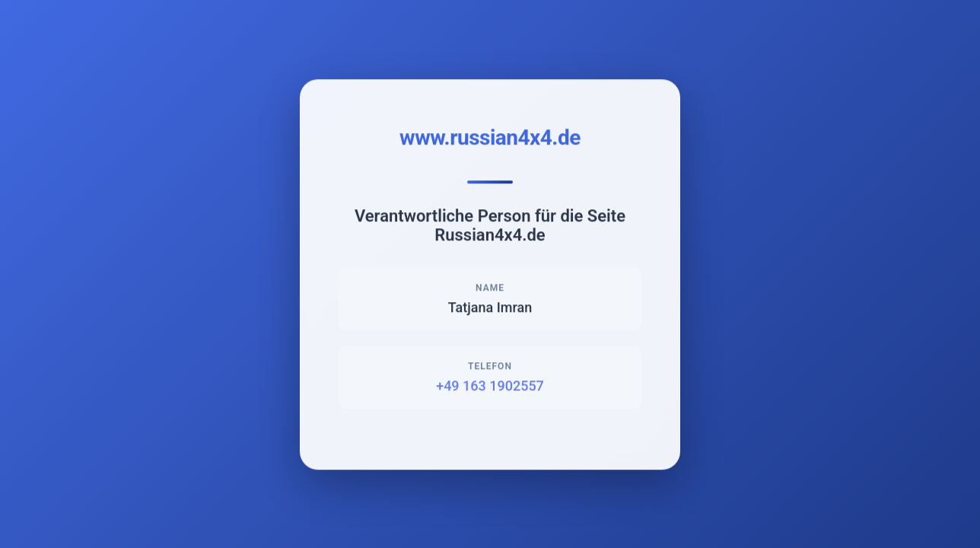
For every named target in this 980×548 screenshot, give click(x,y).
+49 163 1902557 (490, 386)
